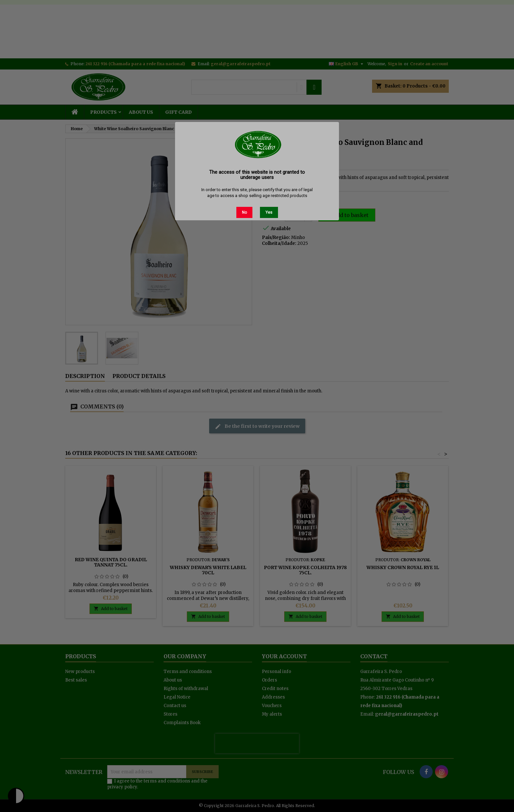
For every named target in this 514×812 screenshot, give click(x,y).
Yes (269, 212)
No (244, 212)
